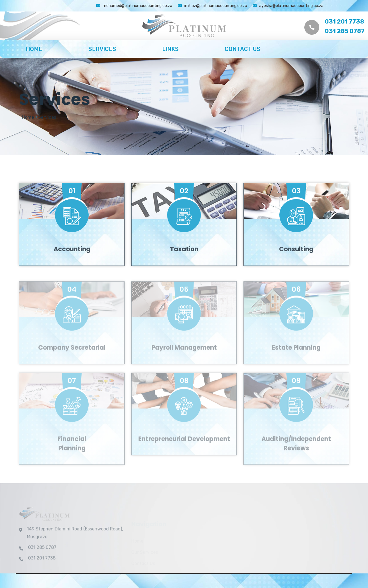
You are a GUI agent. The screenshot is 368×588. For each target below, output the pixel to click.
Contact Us (242, 49)
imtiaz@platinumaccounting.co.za (212, 6)
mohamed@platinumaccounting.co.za (134, 6)
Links (170, 49)
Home (34, 49)
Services (102, 49)
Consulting (296, 258)
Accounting (72, 258)
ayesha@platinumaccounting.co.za (288, 6)
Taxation (184, 258)
